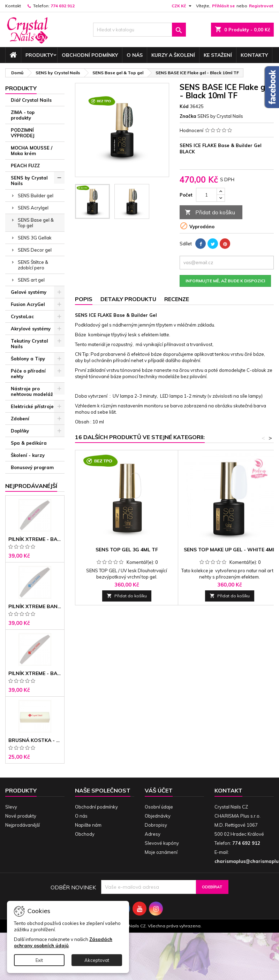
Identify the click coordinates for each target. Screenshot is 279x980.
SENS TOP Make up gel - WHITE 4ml (230, 550)
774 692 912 (63, 6)
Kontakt (13, 6)
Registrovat (261, 6)
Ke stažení (218, 55)
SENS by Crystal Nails (29, 181)
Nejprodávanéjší (31, 486)
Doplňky (20, 431)
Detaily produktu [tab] (128, 299)
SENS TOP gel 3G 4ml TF (127, 550)
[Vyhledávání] (140, 30)
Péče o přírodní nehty (28, 374)
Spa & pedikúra (29, 443)
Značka (188, 116)
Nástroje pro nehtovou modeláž (32, 391)
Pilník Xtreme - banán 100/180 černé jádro (35, 673)
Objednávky (158, 816)
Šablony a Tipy (28, 359)
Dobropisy (156, 825)
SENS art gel (31, 280)
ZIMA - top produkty (23, 115)
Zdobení (20, 419)
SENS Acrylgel (33, 208)
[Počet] (206, 195)
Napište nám (88, 825)
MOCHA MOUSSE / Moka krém (32, 151)
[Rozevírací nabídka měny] (182, 6)
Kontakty (254, 55)
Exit (39, 960)
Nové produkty (21, 816)
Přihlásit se (223, 6)
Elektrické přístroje (32, 406)
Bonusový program (32, 467)
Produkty (39, 55)
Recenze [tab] (177, 299)
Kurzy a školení (173, 55)
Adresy (153, 834)
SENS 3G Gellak (35, 238)
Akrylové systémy (31, 329)
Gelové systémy (29, 292)
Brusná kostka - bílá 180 (35, 740)
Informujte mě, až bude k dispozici (225, 281)
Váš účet (159, 790)
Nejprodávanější (22, 825)
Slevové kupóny (162, 843)
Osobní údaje (159, 807)
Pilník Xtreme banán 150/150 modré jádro (35, 606)
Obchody (85, 834)
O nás (135, 55)
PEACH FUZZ (25, 166)
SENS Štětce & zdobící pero (33, 265)
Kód (184, 106)
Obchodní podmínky (90, 55)
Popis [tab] (84, 299)
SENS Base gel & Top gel (36, 223)
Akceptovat (97, 960)
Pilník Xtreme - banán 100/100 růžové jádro (35, 539)
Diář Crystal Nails (31, 100)
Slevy (11, 807)
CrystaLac (22, 316)
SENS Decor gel (35, 250)
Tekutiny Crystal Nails (29, 344)
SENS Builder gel (36, 196)
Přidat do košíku (210, 212)
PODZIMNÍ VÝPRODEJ (23, 133)
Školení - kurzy (28, 455)
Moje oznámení (161, 852)
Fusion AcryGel (28, 304)
